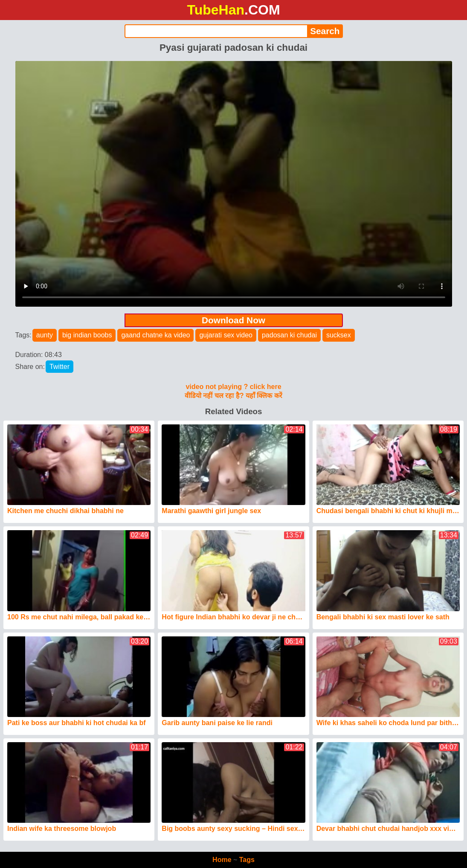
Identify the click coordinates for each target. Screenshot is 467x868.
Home (222, 860)
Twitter (59, 367)
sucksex (339, 335)
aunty (45, 335)
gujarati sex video (226, 335)
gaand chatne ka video (155, 335)
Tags (247, 860)
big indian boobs (87, 335)
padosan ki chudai (289, 335)
